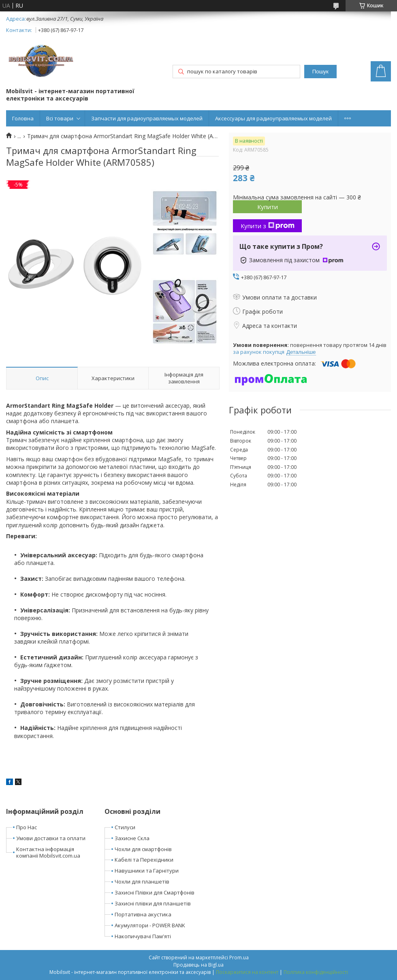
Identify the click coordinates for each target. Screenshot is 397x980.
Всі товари (60, 118)
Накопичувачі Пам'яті (143, 936)
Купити (268, 207)
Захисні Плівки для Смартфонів (155, 892)
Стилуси (125, 827)
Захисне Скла (132, 838)
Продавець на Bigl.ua (198, 965)
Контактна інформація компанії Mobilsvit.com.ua (48, 853)
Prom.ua (239, 958)
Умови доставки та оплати (51, 838)
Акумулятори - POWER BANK (150, 925)
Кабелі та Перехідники (144, 860)
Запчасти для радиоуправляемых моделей (147, 118)
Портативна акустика (143, 914)
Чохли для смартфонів (143, 849)
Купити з (268, 226)
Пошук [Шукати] (320, 72)
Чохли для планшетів (142, 882)
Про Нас (27, 827)
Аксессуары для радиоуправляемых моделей (273, 118)
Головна (23, 118)
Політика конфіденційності (316, 972)
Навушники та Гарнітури (147, 871)
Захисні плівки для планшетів (153, 903)
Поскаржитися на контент (247, 972)
